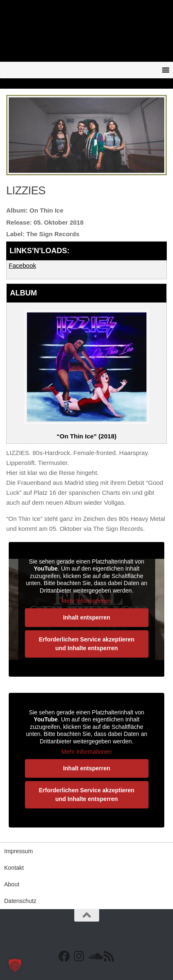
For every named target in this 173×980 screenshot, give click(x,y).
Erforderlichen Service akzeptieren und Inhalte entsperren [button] (86, 643)
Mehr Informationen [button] (86, 601)
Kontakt (14, 868)
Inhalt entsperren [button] (87, 617)
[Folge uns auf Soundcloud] (94, 956)
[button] (15, 965)
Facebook (22, 265)
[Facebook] (64, 956)
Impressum (18, 851)
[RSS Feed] (109, 956)
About (12, 884)
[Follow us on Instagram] (79, 956)
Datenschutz (20, 901)
